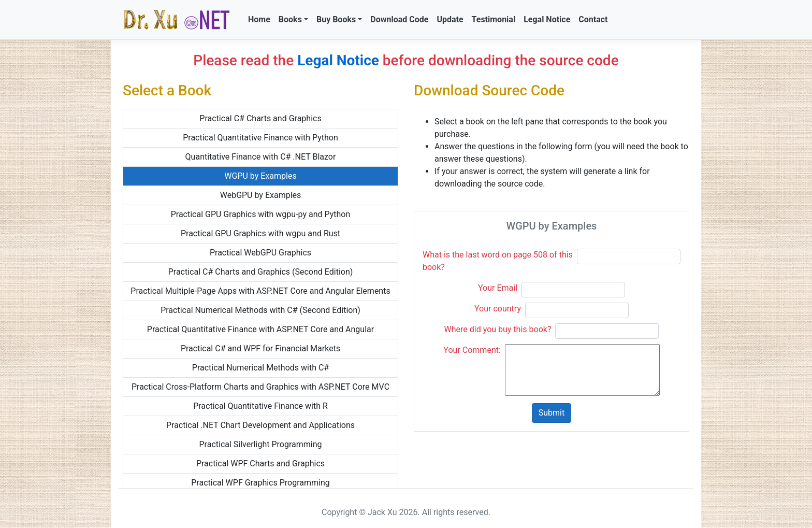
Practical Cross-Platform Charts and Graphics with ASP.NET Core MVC (260, 387)
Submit (552, 413)
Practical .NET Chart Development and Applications (260, 425)
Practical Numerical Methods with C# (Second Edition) (260, 310)
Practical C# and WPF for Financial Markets (260, 348)
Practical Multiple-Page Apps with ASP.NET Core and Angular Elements (260, 291)
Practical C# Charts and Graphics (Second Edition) (261, 272)
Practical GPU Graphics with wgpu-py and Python (261, 214)
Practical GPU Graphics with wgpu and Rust (260, 233)
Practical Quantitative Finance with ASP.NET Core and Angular (260, 329)
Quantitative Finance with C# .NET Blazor (261, 157)
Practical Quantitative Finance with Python (260, 138)
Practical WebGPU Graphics (260, 253)
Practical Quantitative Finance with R (260, 406)
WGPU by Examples (260, 176)
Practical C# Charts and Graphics (260, 118)
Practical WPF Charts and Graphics (260, 463)
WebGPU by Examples (261, 195)
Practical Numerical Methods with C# (260, 368)
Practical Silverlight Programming (260, 444)
